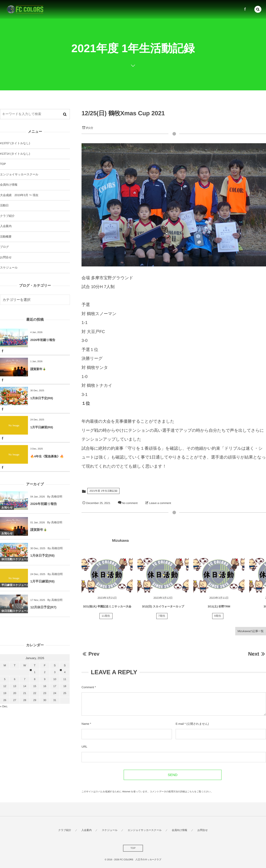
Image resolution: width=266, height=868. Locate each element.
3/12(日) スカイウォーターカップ (163, 609)
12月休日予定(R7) (43, 610)
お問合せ (6, 257)
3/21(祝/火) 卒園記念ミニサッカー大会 (107, 609)
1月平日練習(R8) (42, 427)
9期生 (218, 619)
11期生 (106, 619)
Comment (88, 687)
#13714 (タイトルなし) (15, 154)
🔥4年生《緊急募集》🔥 (47, 456)
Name (85, 724)
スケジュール (9, 268)
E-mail (180, 724)
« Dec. (4, 706)
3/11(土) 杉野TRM (219, 609)
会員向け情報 (9, 185)
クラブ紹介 (7, 216)
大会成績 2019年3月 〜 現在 (19, 195)
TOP (3, 164)
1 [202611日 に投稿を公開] (35, 672)
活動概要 (6, 237)
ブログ (4, 247)
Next (257, 654)
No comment (130, 503)
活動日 (4, 205)
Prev (90, 654)
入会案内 (6, 226)
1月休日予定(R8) (42, 398)
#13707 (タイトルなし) (15, 143)
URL (84, 747)
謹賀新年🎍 (38, 369)
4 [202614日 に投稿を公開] (65, 672)
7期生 (162, 619)
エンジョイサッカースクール (19, 174)
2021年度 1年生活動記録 (103, 491)
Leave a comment (160, 503)
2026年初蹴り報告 (43, 340)
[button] (258, 9)
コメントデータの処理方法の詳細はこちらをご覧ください (180, 792)
